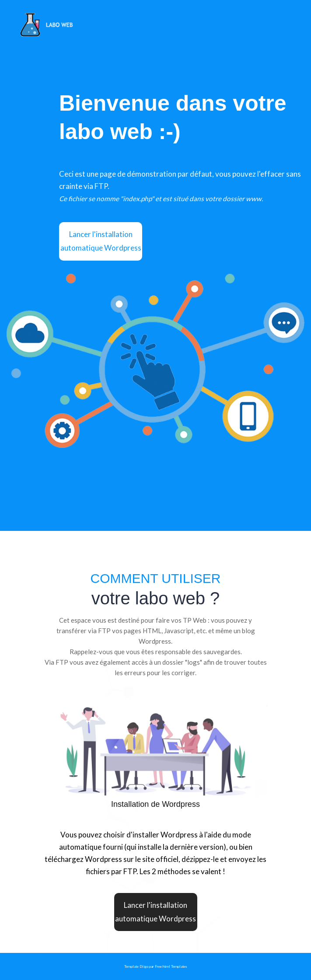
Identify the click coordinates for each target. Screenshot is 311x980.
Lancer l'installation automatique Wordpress (101, 241)
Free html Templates (171, 966)
